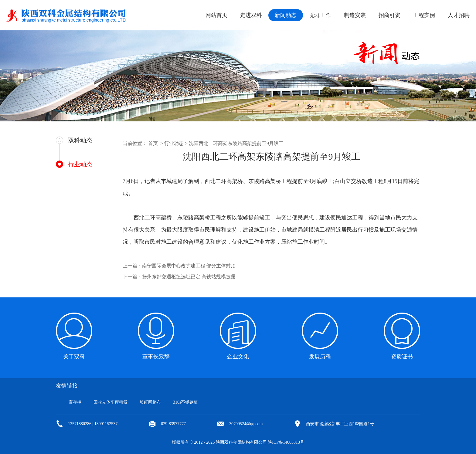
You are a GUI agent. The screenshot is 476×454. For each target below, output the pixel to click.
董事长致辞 (156, 357)
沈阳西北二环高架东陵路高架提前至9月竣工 (236, 143)
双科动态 (80, 140)
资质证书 (402, 357)
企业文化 (238, 357)
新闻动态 (286, 15)
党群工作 (320, 15)
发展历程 (320, 357)
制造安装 (355, 15)
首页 (153, 143)
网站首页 (216, 15)
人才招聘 (459, 15)
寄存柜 (75, 402)
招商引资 (389, 15)
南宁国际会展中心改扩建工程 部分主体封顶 (189, 266)
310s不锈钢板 (185, 402)
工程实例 (424, 15)
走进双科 (251, 15)
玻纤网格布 (150, 402)
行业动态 (80, 164)
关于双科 (74, 357)
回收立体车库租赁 (110, 402)
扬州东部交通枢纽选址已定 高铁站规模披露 (189, 277)
